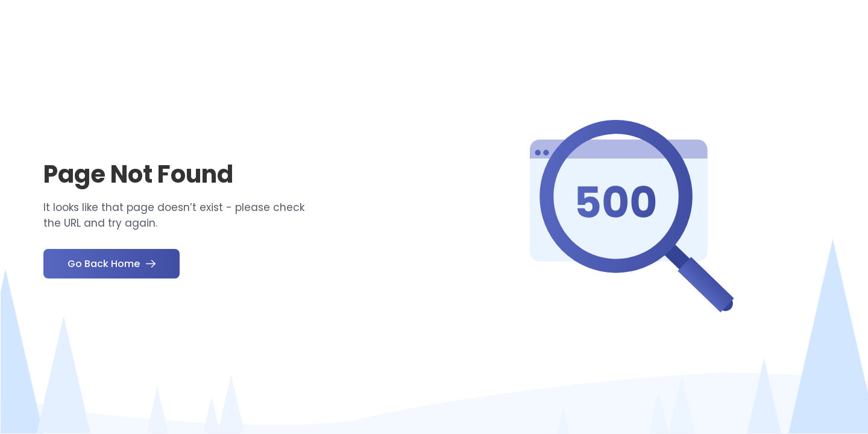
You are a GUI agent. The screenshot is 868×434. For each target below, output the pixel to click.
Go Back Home (112, 264)
